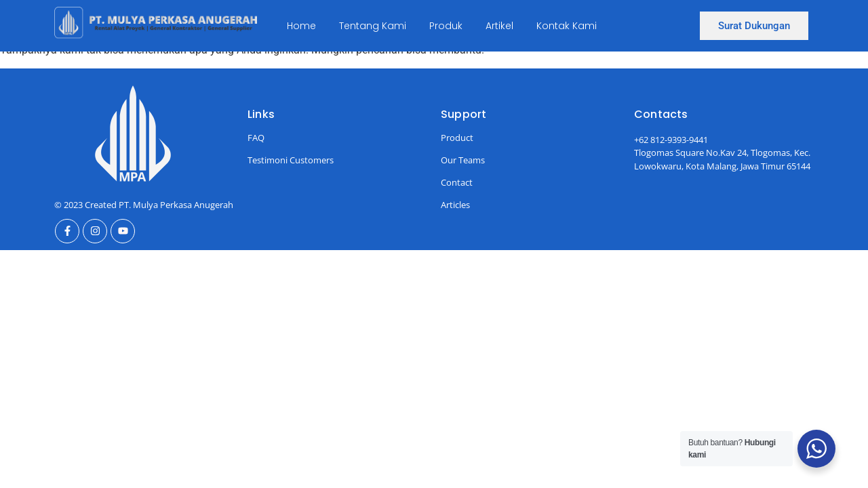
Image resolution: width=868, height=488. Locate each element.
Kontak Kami (567, 26)
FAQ (256, 138)
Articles (455, 205)
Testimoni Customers (291, 160)
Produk (446, 26)
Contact (457, 182)
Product (457, 138)
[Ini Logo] (156, 23)
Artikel (499, 26)
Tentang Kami (373, 26)
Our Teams (463, 160)
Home (301, 26)
